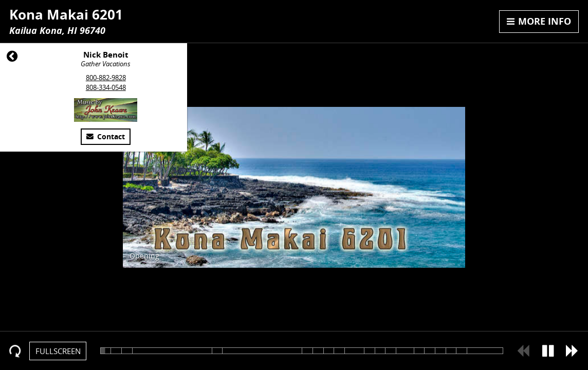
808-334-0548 (106, 87)
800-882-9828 (106, 78)
